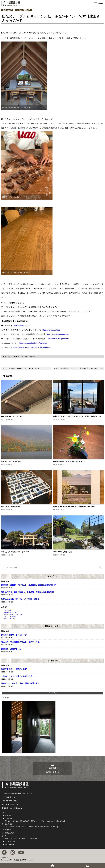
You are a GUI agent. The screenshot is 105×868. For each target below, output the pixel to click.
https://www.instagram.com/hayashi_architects (32, 347)
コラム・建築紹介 (23, 10)
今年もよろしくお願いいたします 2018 (15, 552)
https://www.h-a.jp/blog (51, 330)
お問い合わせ (9, 845)
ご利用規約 (5, 858)
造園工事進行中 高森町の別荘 (14, 669)
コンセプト (9, 819)
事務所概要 (9, 824)
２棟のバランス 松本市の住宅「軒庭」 (18, 676)
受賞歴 (18, 827)
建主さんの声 (9, 833)
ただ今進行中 (52, 661)
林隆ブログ (7, 10)
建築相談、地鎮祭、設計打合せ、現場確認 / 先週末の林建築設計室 (28, 585)
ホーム (7, 812)
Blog (6, 836)
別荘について (35, 821)
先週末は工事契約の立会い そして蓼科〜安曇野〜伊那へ (75, 368)
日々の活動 (7, 610)
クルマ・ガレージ (10, 619)
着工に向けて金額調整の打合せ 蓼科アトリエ (20, 642)
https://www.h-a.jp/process (58, 339)
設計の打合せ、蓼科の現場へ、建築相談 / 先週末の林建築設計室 (27, 592)
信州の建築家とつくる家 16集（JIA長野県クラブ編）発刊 (74, 507)
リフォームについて (48, 821)
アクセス (54, 827)
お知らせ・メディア (11, 612)
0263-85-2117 (11, 801)
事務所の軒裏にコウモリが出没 (12, 416)
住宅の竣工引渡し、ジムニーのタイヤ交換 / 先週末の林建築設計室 (77, 416)
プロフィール (10, 827)
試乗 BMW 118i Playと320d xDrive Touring (23, 368)
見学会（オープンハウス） (13, 614)
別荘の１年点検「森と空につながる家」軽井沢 (20, 599)
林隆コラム (60, 821)
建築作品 (8, 815)
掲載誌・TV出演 (27, 827)
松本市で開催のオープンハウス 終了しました (69, 462)
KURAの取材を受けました (63, 552)
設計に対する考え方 (12, 821)
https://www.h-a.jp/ (21, 326)
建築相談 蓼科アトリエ (11, 649)
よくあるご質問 (10, 842)
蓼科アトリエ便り (52, 626)
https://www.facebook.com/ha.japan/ (33, 343)
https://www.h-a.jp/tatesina (58, 334)
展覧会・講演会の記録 (42, 827)
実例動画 (8, 830)
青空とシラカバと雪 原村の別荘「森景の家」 (20, 683)
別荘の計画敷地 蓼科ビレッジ (14, 635)
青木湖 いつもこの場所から (11, 462)
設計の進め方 (25, 821)
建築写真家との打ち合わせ (11, 507)
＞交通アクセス (9, 797)
